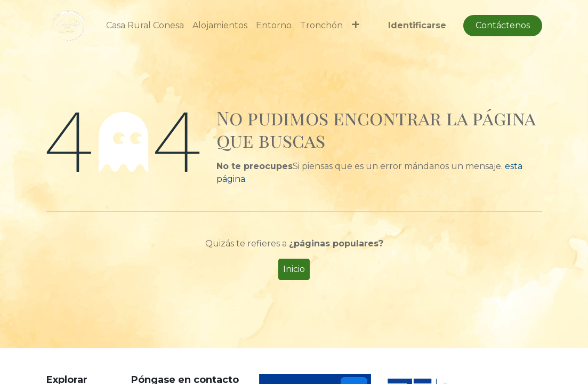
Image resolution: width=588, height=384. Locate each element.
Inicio (294, 269)
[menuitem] (145, 26)
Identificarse (417, 25)
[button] (355, 26)
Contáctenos (503, 25)
